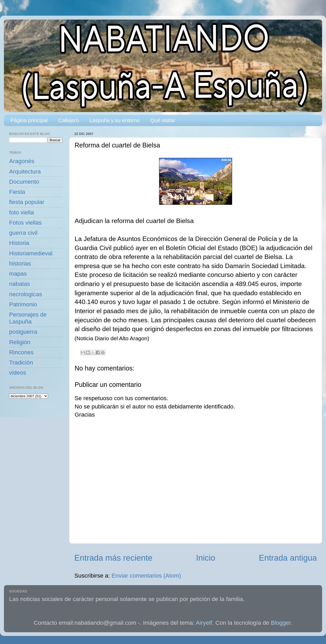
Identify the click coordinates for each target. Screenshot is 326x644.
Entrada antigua (288, 558)
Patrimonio (23, 304)
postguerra (23, 332)
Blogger (281, 623)
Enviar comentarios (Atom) (146, 576)
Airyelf (204, 623)
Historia (19, 243)
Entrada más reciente (113, 558)
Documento (24, 182)
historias (20, 264)
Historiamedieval (31, 253)
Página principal (29, 120)
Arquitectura (25, 172)
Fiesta (17, 192)
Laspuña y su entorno (114, 120)
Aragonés (22, 161)
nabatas (20, 284)
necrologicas (26, 294)
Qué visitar (163, 120)
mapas (18, 274)
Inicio (206, 558)
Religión (20, 342)
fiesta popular (27, 202)
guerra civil (23, 233)
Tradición (21, 363)
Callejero (68, 120)
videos (18, 373)
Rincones (21, 352)
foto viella (22, 212)
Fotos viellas (25, 223)
